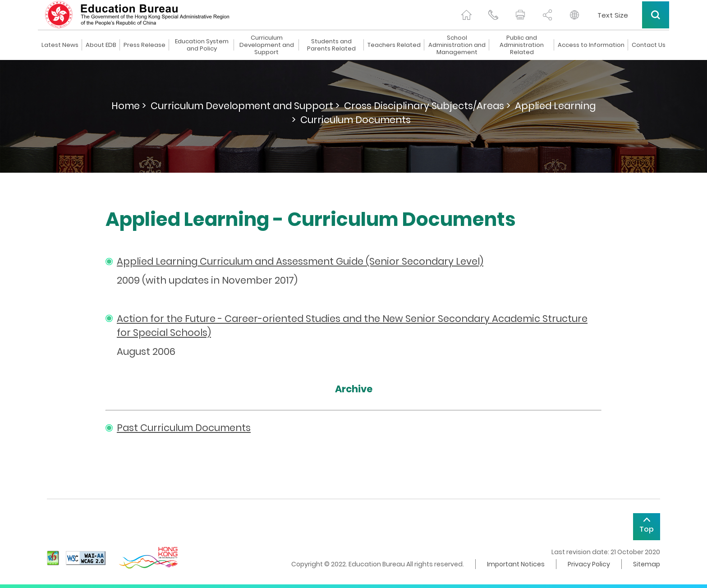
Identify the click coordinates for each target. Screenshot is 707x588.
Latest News (60, 45)
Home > (129, 106)
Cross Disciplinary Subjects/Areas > (427, 106)
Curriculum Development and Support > (245, 106)
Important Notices (516, 564)
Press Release (145, 45)
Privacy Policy (589, 564)
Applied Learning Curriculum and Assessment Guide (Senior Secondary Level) (300, 261)
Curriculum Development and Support (267, 45)
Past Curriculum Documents (184, 428)
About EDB (101, 45)
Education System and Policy (202, 45)
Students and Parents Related (331, 45)
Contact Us (649, 45)
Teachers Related (394, 45)
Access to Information (591, 45)
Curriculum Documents (356, 120)
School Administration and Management (457, 45)
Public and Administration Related (522, 45)
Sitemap (647, 564)
